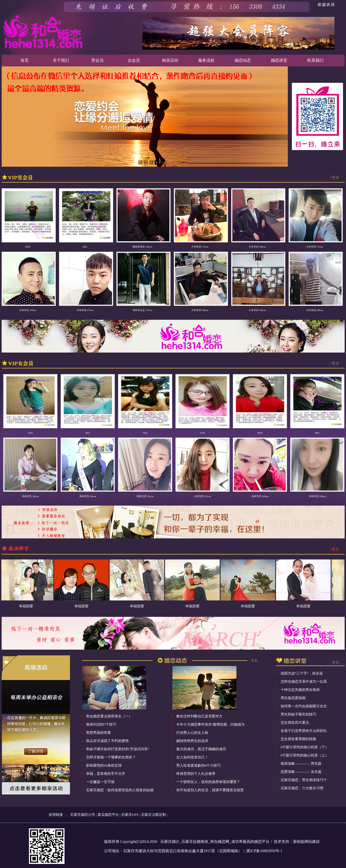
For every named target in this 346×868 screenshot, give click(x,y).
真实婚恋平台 (108, 815)
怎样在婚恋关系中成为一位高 (304, 681)
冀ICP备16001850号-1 (264, 851)
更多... (256, 661)
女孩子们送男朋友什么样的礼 (304, 731)
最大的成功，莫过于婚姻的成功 (201, 749)
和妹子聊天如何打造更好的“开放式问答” (118, 749)
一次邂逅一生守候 (100, 782)
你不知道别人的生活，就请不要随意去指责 (210, 790)
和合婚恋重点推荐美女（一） (109, 716)
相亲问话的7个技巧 (101, 724)
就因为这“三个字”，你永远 (302, 673)
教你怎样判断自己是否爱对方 (199, 716)
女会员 (134, 60)
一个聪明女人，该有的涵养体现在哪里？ (208, 782)
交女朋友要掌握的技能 (298, 739)
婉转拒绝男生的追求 (192, 741)
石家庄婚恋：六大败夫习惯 (302, 788)
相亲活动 (170, 60)
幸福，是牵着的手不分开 (106, 774)
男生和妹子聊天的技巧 (298, 714)
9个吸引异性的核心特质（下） (305, 747)
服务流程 (206, 60)
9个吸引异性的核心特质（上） (305, 755)
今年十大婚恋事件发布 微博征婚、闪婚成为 (210, 724)
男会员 (97, 60)
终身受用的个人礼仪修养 (196, 774)
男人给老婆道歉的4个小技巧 (199, 765)
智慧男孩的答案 (99, 733)
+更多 (335, 178)
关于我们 (61, 60)
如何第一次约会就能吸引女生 (304, 706)
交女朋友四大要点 (295, 722)
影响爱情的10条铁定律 (104, 765)
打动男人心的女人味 (192, 733)
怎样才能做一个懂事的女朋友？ (111, 757)
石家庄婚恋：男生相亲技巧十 (304, 780)
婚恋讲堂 (279, 60)
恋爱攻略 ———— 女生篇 (301, 772)
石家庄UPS (130, 815)
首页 (25, 60)
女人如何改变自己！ (192, 757)
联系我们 (315, 60)
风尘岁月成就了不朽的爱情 (107, 741)
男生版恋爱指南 (293, 698)
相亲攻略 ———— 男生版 (301, 763)
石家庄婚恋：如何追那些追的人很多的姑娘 (120, 790)
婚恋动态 (243, 60)
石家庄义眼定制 (153, 815)
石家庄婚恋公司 (83, 815)
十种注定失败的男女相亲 (300, 690)
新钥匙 (299, 842)
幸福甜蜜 (31, 606)
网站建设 (312, 842)
